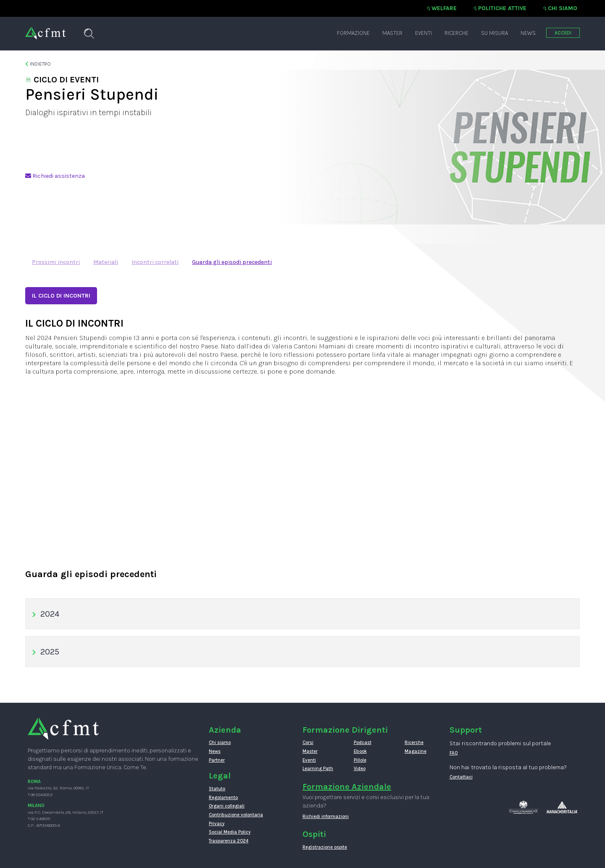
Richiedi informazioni (326, 817)
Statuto (217, 789)
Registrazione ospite (325, 847)
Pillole (360, 760)
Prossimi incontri (56, 262)
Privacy (217, 824)
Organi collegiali (227, 806)
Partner (217, 760)
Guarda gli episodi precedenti (232, 262)
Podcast (363, 743)
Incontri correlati (155, 262)
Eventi (423, 33)
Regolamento (223, 798)
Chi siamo (563, 8)
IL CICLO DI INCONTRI (61, 296)
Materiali (106, 262)
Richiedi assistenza (55, 176)
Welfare (444, 8)
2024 (46, 614)
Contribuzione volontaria (236, 815)
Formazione (353, 33)
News (528, 33)
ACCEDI (563, 33)
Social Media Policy (230, 832)
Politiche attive (502, 8)
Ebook (360, 751)
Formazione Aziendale (347, 787)
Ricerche (456, 33)
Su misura (495, 33)
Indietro (38, 64)
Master (392, 33)
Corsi (308, 743)
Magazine (416, 751)
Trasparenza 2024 (229, 841)
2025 (46, 652)
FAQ (454, 753)
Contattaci (461, 777)
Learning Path (318, 769)
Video (360, 769)
